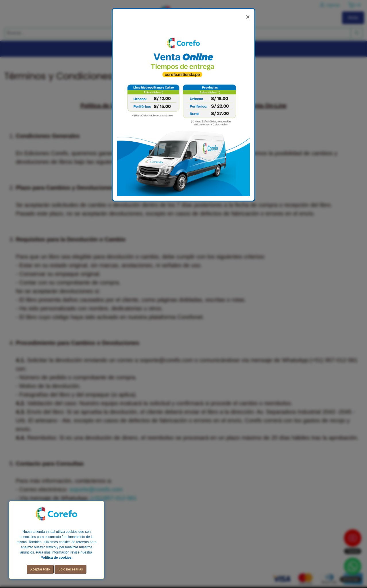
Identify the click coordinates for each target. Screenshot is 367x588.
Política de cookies (56, 558)
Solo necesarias (70, 569)
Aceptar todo (40, 569)
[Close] (248, 17)
